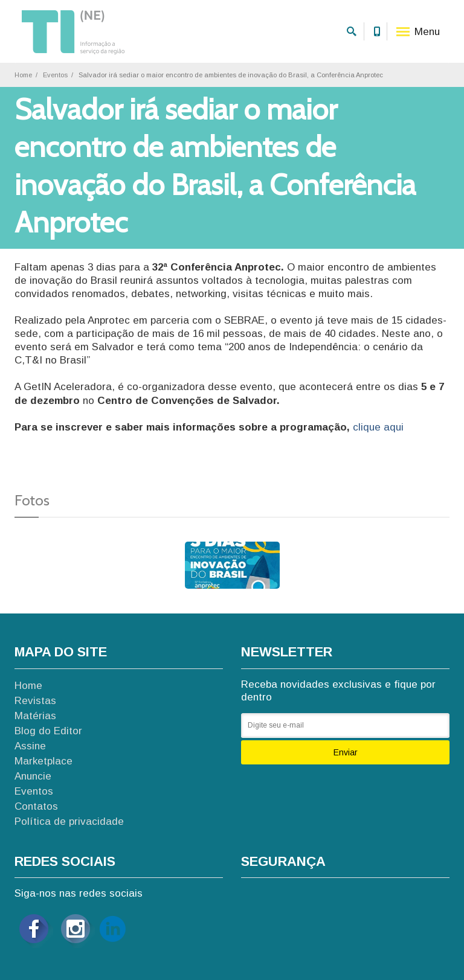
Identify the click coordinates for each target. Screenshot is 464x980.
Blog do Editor (48, 731)
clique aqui (378, 427)
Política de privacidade (69, 821)
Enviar (346, 752)
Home (23, 75)
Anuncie (33, 776)
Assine (30, 746)
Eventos (55, 75)
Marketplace (43, 761)
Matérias (35, 716)
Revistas (35, 701)
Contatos (36, 806)
